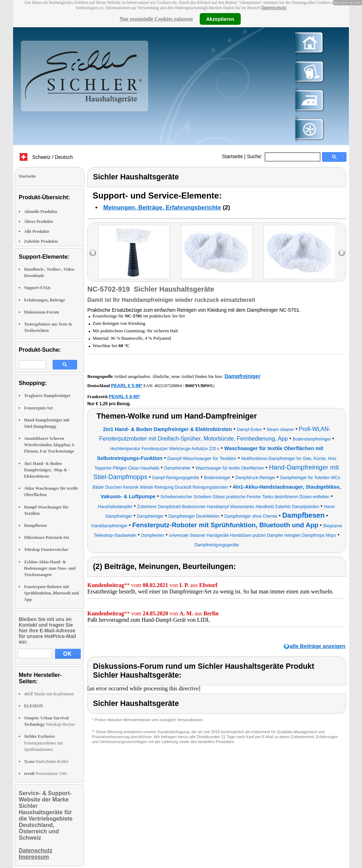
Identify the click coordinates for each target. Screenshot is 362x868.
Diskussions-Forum (42, 312)
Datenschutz (274, 8)
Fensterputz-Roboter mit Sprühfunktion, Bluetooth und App (51, 593)
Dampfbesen (35, 525)
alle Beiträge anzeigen (317, 646)
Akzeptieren (220, 19)
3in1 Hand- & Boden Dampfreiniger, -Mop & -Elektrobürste (47, 470)
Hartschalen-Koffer (46, 761)
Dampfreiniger (243, 376)
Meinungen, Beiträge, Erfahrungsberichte (162, 208)
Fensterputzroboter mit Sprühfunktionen (43, 743)
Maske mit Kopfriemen (49, 694)
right (342, 253)
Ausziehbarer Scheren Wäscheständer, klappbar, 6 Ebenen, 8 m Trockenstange (49, 445)
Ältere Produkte (39, 222)
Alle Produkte (37, 231)
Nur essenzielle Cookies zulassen (156, 19)
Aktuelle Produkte (41, 212)
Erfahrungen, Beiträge (45, 300)
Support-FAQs (37, 288)
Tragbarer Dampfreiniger (47, 396)
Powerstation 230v (46, 774)
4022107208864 (168, 386)
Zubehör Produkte (41, 241)
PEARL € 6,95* (125, 396)
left (93, 253)
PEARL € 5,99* (127, 386)
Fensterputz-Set (38, 408)
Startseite (232, 156)
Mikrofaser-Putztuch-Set (46, 538)
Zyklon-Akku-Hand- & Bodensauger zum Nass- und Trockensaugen (50, 568)
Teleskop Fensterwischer (46, 550)
